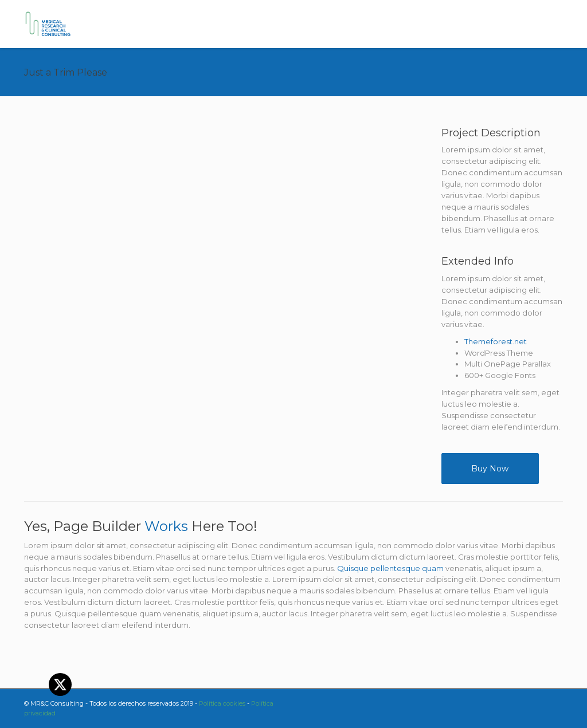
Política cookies (222, 703)
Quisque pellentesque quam (390, 568)
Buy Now (490, 469)
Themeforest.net (496, 341)
